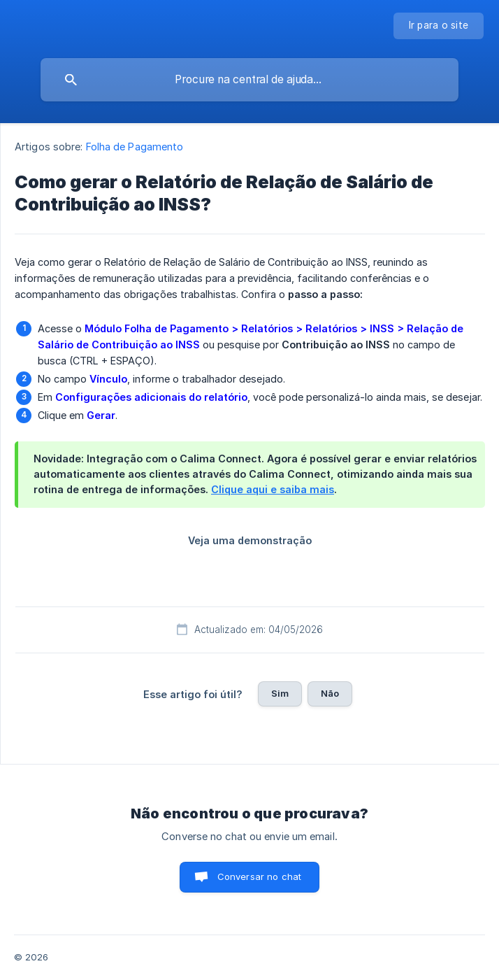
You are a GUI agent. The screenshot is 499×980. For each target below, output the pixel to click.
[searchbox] (249, 80)
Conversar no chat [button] (260, 876)
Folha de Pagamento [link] (135, 147)
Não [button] (330, 693)
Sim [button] (280, 693)
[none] (439, 26)
